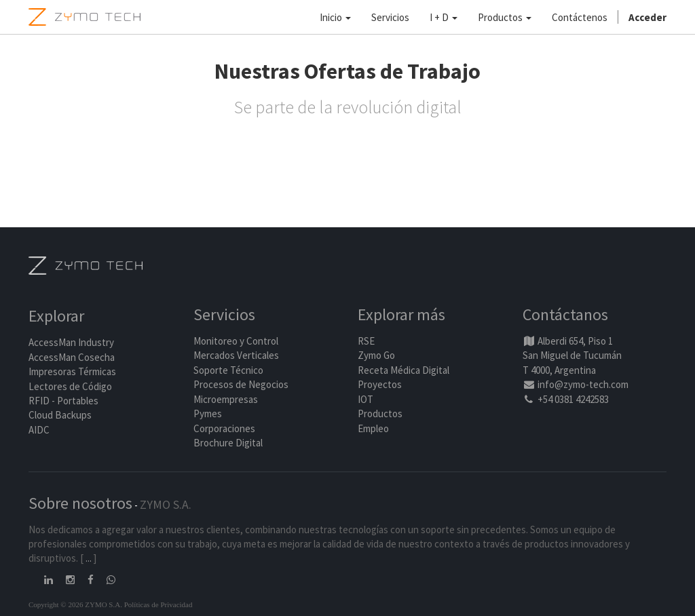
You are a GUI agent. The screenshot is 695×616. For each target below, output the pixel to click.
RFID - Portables (63, 401)
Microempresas (226, 399)
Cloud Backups (60, 415)
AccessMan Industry (71, 342)
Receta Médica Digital (403, 370)
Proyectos (380, 384)
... (89, 558)
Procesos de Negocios (241, 384)
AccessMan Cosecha (72, 357)
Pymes (208, 413)
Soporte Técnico (228, 370)
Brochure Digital (229, 443)
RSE (366, 341)
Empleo (373, 428)
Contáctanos (565, 314)
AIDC (39, 430)
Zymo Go (376, 355)
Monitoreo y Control (236, 341)
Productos (380, 413)
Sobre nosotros (80, 503)
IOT (365, 399)
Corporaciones (224, 428)
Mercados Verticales (236, 355)
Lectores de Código (70, 386)
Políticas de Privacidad (158, 604)
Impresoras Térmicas (72, 371)
